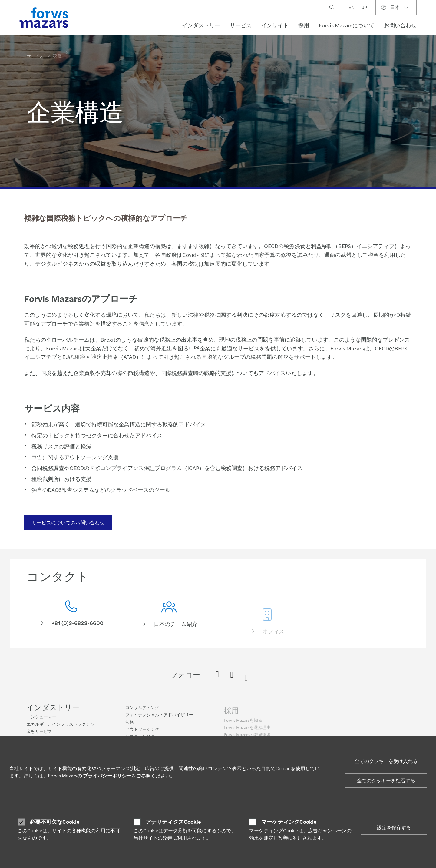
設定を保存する (394, 827)
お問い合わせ (400, 25)
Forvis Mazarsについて (347, 25)
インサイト (275, 25)
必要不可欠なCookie (55, 822)
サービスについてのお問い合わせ (68, 522)
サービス (241, 25)
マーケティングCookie (289, 822)
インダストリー (201, 25)
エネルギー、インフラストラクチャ (61, 724)
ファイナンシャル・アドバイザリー (159, 718)
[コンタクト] (71, 615)
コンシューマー (41, 717)
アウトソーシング (142, 733)
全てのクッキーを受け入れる (386, 761)
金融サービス (39, 732)
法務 (130, 726)
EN (352, 7)
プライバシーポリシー (107, 775)
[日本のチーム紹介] (169, 623)
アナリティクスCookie (173, 822)
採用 (304, 25)
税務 (57, 52)
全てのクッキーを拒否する (386, 780)
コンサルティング (142, 711)
